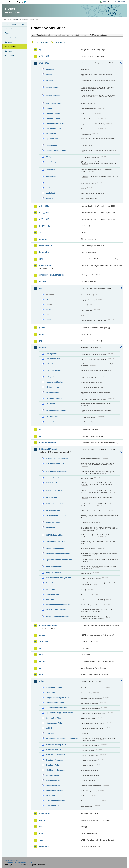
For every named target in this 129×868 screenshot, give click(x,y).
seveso (42, 820)
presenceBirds (51, 145)
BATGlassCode (51, 497)
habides (42, 347)
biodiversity (44, 226)
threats (48, 183)
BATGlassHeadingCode (54, 504)
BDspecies (50, 69)
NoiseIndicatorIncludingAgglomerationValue (62, 738)
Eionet (15, 20)
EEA (15, 2)
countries (49, 81)
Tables (7, 33)
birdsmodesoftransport (54, 370)
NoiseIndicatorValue (53, 750)
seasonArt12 (50, 170)
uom (41, 833)
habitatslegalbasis (52, 392)
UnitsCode (50, 600)
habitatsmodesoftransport (55, 410)
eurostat (43, 281)
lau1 (41, 648)
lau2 (41, 655)
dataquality (44, 252)
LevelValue (50, 733)
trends (48, 188)
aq (40, 50)
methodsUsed (51, 134)
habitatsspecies (52, 417)
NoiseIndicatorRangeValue (56, 745)
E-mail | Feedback (12, 860)
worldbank (44, 847)
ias (40, 429)
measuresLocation (53, 118)
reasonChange (51, 162)
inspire (42, 635)
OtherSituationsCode (54, 566)
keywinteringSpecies (53, 103)
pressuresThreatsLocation (56, 150)
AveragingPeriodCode (54, 478)
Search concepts (60, 42)
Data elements (11, 38)
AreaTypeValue (51, 693)
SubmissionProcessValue (55, 801)
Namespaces (10, 55)
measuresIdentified (53, 113)
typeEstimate (51, 193)
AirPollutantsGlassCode (55, 463)
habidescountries (52, 387)
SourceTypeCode (52, 594)
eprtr (41, 259)
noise (41, 681)
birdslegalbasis (51, 354)
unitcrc (48, 320)
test (40, 827)
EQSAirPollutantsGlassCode (56, 535)
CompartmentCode (53, 522)
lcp (40, 668)
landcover (43, 642)
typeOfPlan (50, 198)
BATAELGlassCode (53, 483)
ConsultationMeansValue (55, 703)
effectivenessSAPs (53, 95)
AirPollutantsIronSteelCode (56, 471)
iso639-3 (49, 728)
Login (104, 2)
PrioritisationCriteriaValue (55, 770)
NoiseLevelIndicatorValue (55, 755)
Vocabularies (10, 47)
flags (47, 299)
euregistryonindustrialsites (51, 275)
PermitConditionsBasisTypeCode (58, 578)
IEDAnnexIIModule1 (48, 443)
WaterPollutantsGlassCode (56, 610)
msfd (41, 675)
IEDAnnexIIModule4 (48, 626)
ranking (48, 157)
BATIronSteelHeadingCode (56, 516)
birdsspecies (50, 377)
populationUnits (52, 139)
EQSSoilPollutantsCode (55, 548)
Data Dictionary (23, 20)
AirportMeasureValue (54, 687)
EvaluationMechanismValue (56, 708)
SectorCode (50, 589)
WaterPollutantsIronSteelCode (57, 616)
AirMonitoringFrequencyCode (57, 458)
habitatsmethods (52, 404)
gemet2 (42, 334)
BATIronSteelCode (53, 510)
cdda (41, 233)
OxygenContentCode (53, 573)
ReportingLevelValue (53, 780)
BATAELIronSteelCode (54, 491)
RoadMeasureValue (53, 785)
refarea (48, 310)
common (43, 239)
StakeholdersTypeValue (54, 790)
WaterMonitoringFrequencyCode (58, 605)
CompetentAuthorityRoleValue (57, 698)
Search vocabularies (41, 42)
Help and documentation (14, 24)
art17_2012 (44, 213)
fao (40, 288)
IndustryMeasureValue (54, 723)
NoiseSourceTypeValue (54, 760)
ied (40, 436)
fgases (42, 328)
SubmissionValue (52, 806)
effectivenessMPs (52, 87)
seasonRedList (51, 176)
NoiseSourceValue (53, 765)
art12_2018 (44, 63)
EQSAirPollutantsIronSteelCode (58, 542)
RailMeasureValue (52, 775)
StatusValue (50, 795)
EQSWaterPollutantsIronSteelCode (59, 560)
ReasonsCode (51, 583)
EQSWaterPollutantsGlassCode (58, 553)
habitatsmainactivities (54, 399)
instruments (50, 422)
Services (8, 51)
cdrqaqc (49, 74)
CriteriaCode (50, 527)
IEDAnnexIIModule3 (48, 449)
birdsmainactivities (53, 359)
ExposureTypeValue (53, 718)
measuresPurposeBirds (55, 123)
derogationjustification (54, 382)
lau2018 (42, 661)
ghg (40, 341)
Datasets (8, 29)
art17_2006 (44, 206)
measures (49, 108)
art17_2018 (44, 219)
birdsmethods (51, 364)
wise (41, 840)
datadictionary (45, 246)
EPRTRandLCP (46, 266)
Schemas (8, 42)
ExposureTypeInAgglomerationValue (59, 713)
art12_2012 (44, 56)
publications (44, 813)
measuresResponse (53, 129)
